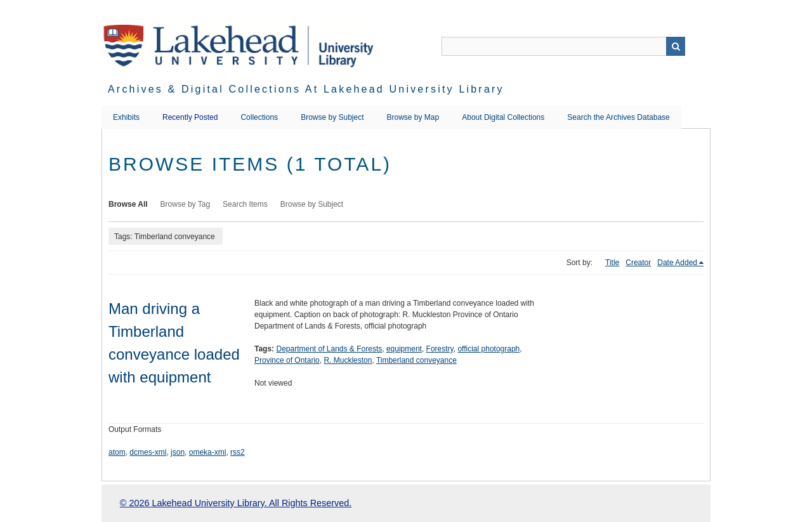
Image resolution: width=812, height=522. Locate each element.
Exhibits (126, 117)
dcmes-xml (148, 452)
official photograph (488, 349)
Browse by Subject (332, 117)
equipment (404, 349)
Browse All (128, 204)
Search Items (245, 204)
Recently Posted (190, 117)
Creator (638, 263)
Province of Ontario (287, 360)
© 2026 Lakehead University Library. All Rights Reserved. (236, 503)
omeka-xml (208, 452)
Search (676, 46)
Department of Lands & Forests (329, 349)
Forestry (440, 349)
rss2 (238, 452)
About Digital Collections (503, 117)
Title (612, 263)
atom (117, 452)
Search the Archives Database (618, 117)
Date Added (677, 263)
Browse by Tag (186, 204)
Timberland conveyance (416, 360)
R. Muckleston (348, 360)
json (178, 452)
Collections (259, 117)
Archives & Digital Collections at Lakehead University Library (306, 89)
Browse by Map (413, 117)
